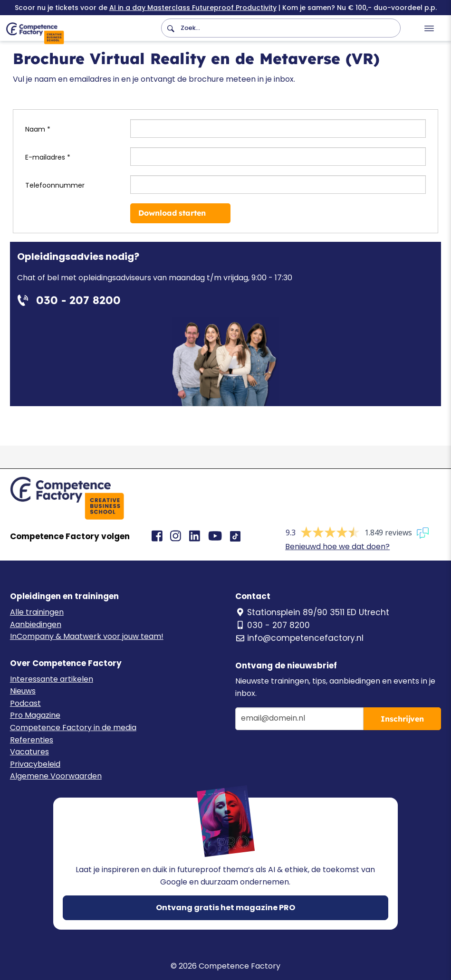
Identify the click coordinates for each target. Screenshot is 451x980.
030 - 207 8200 (273, 625)
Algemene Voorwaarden (56, 776)
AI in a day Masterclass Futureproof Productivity (193, 8)
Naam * (38, 129)
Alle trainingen (37, 612)
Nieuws (23, 691)
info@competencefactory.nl (299, 638)
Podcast (25, 703)
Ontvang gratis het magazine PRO (225, 908)
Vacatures (29, 752)
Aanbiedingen (36, 624)
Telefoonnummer (55, 185)
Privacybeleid (35, 764)
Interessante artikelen (52, 679)
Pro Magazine (35, 715)
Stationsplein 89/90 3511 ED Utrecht (312, 612)
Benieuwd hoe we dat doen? (337, 547)
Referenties (32, 740)
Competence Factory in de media (73, 728)
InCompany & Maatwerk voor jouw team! (87, 636)
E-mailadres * (48, 157)
